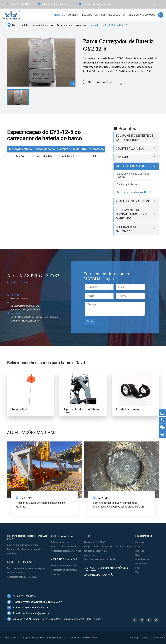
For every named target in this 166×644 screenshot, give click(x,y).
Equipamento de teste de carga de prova (134, 138)
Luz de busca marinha (130, 409)
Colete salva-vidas (130, 149)
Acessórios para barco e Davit (72, 25)
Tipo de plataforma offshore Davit (81, 411)
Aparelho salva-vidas (132, 201)
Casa (15, 25)
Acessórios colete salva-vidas (66, 551)
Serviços (100, 15)
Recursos (114, 15)
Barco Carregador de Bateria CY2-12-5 (109, 25)
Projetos (86, 15)
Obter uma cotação (102, 82)
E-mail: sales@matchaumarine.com (28, 608)
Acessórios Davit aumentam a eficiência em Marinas (40, 505)
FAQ (137, 568)
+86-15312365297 (18, 4)
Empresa (73, 15)
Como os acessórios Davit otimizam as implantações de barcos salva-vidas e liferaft (118, 505)
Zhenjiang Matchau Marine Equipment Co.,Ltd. (44, 638)
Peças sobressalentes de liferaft (100, 559)
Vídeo (138, 572)
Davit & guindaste (127, 184)
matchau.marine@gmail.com (95, 4)
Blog (138, 555)
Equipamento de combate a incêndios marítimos (131, 214)
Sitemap (134, 638)
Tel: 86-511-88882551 (21, 596)
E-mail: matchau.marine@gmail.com (29, 613)
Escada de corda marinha (64, 566)
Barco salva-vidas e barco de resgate (133, 175)
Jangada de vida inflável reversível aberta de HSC (108, 547)
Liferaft (122, 157)
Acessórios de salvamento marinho (64, 572)
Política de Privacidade (153, 638)
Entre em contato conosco (139, 15)
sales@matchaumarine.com (54, 4)
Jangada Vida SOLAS (94, 542)
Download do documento (142, 562)
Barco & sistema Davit (43, 25)
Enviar (90, 321)
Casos (138, 547)
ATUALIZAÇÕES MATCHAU (31, 433)
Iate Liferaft (89, 555)
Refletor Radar (20, 409)
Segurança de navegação (126, 229)
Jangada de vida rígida (95, 551)
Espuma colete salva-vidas (65, 547)
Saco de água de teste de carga (23, 545)
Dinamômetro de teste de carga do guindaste (24, 551)
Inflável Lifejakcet (60, 542)
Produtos (59, 15)
